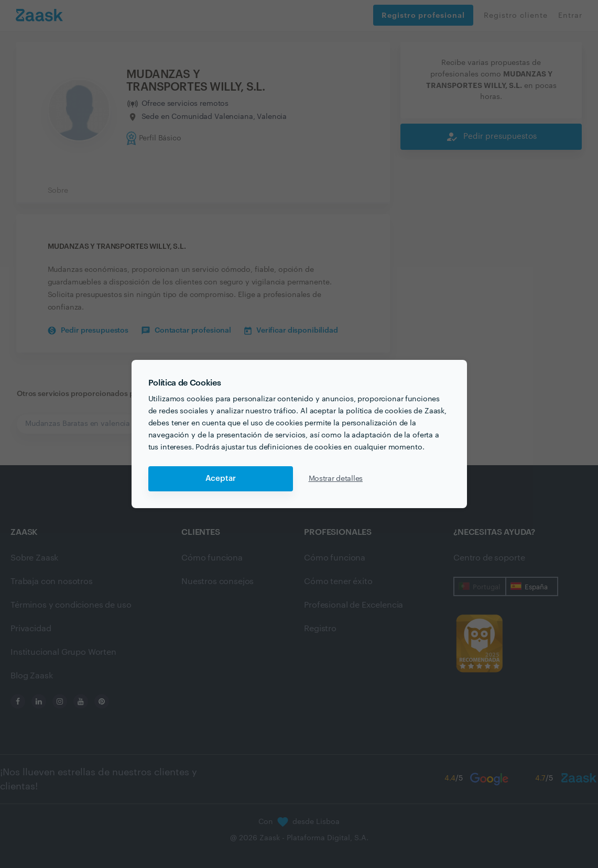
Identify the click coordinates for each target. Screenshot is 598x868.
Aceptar (221, 479)
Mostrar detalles (336, 479)
